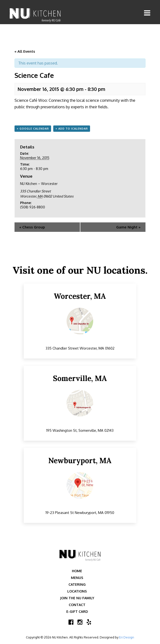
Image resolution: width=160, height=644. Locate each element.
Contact (77, 605)
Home (77, 571)
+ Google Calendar (33, 129)
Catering (77, 584)
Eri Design (127, 637)
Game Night (128, 227)
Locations (77, 591)
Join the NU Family (77, 598)
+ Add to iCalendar (72, 129)
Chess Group (32, 227)
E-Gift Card (77, 611)
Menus (77, 578)
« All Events (25, 51)
